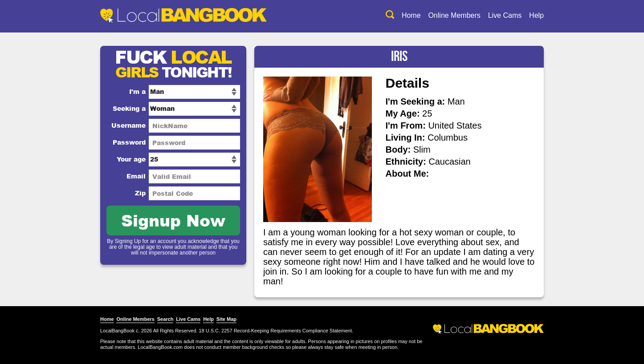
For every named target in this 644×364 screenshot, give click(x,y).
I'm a (137, 91)
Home (411, 15)
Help (536, 15)
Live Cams (505, 15)
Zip (140, 193)
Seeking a (129, 108)
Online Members (454, 15)
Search (165, 319)
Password (129, 142)
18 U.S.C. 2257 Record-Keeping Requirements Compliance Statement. (276, 331)
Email (136, 176)
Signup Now (173, 220)
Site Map (226, 319)
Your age (131, 159)
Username (128, 125)
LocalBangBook (117, 331)
